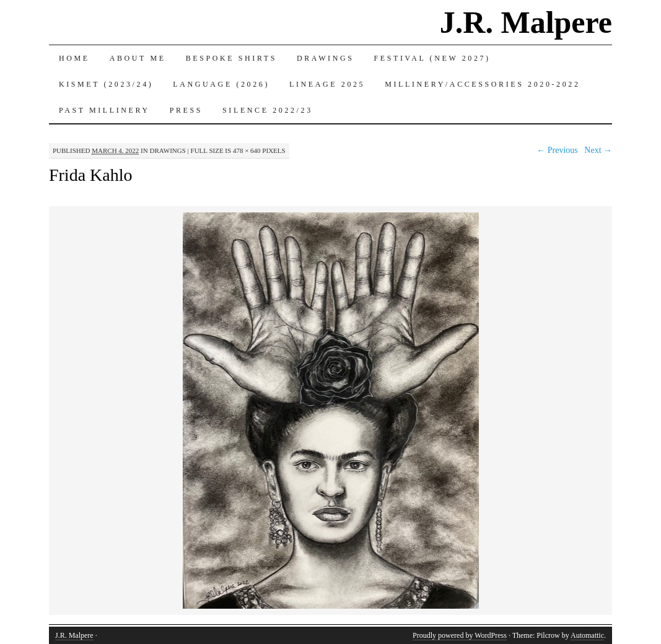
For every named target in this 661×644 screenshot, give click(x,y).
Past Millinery (104, 110)
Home (74, 58)
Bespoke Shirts (231, 58)
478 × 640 (247, 150)
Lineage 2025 (327, 84)
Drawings (326, 58)
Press (186, 110)
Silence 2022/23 (268, 110)
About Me (138, 58)
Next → (598, 150)
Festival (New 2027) (432, 58)
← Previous (557, 150)
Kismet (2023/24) (106, 84)
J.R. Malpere (526, 22)
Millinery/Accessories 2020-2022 (482, 84)
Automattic (587, 635)
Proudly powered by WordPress (460, 635)
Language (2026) (221, 84)
